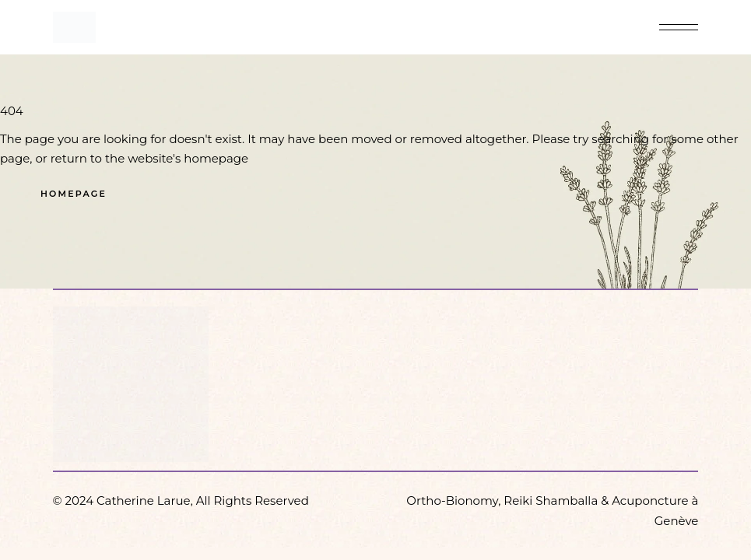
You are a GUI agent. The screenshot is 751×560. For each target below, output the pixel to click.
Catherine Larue (144, 500)
